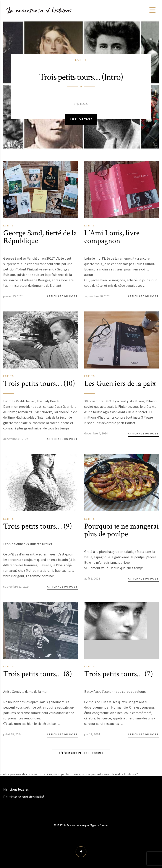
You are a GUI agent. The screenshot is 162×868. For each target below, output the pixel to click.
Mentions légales (16, 789)
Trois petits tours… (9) (38, 526)
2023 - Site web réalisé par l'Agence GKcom (84, 825)
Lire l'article (82, 119)
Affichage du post (62, 296)
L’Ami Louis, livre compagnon (112, 237)
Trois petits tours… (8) (38, 674)
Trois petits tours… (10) (39, 384)
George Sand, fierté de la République (40, 237)
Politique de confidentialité (24, 797)
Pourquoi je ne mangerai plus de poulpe (121, 530)
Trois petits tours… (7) (119, 674)
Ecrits (81, 60)
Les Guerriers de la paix (120, 384)
